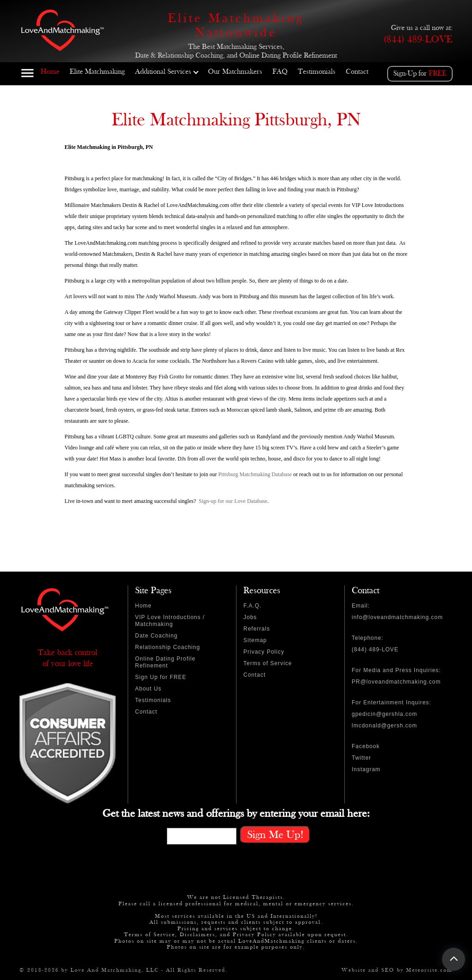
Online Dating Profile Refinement (165, 662)
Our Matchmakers (235, 72)
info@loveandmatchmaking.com (397, 617)
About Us (148, 689)
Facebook (366, 746)
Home (50, 72)
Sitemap (255, 640)
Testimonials (317, 72)
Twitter (361, 758)
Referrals (257, 629)
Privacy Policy (264, 652)
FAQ (280, 72)
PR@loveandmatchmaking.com (396, 682)
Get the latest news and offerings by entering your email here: (236, 814)
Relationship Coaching (168, 647)
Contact (357, 72)
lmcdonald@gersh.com (384, 726)
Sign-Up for (420, 74)
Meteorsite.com (429, 970)
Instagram (366, 769)
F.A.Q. (252, 606)
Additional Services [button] (167, 72)
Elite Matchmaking (97, 72)
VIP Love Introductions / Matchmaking (170, 621)
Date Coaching (156, 636)
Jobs (250, 617)
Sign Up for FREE (161, 677)
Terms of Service (268, 663)
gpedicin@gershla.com (384, 714)
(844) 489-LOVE (418, 39)
